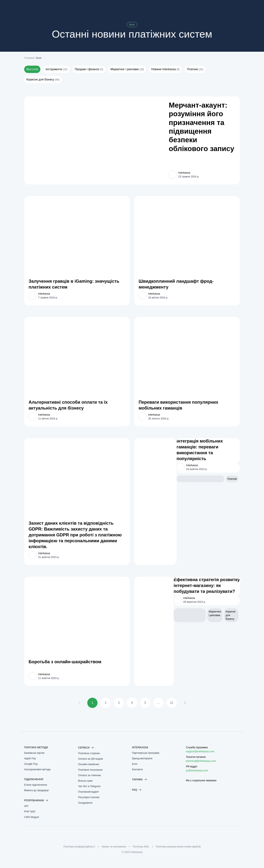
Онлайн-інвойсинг (89, 764)
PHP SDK (30, 812)
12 (172, 703)
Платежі (195, 69)
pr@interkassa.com (197, 770)
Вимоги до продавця (36, 790)
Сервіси (86, 748)
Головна (29, 58)
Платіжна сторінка (89, 753)
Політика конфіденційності (79, 847)
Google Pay (31, 764)
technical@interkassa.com (201, 761)
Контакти (137, 769)
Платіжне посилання (90, 770)
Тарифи (140, 779)
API (26, 806)
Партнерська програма (146, 753)
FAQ (137, 790)
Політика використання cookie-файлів (178, 847)
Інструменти (56, 69)
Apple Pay (30, 758)
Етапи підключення (36, 785)
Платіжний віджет (89, 792)
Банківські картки (34, 753)
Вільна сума (85, 781)
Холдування (85, 803)
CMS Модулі (32, 817)
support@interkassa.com (200, 751)
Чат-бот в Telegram (89, 786)
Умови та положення (114, 847)
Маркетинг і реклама (127, 69)
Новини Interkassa (165, 69)
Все (32, 69)
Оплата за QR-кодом (90, 759)
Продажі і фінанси (89, 69)
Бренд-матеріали (142, 758)
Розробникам (36, 800)
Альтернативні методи (37, 769)
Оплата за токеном (89, 775)
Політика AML (141, 847)
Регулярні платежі (89, 797)
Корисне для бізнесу (43, 80)
